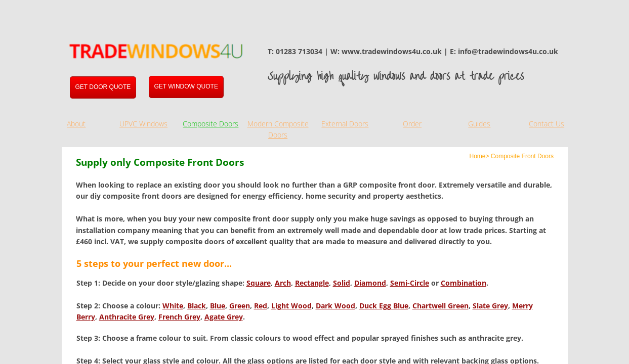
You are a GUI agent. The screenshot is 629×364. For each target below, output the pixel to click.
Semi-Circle (410, 283)
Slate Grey (490, 306)
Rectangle (312, 283)
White (173, 306)
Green (240, 306)
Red (261, 306)
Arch (283, 283)
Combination (464, 283)
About (76, 124)
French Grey (179, 317)
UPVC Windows (143, 124)
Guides (479, 124)
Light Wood (291, 306)
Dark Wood (336, 306)
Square (259, 283)
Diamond (370, 283)
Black (197, 306)
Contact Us (547, 124)
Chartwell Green (441, 306)
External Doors (345, 124)
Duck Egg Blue (384, 306)
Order (412, 124)
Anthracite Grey (127, 317)
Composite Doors (211, 124)
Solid (342, 283)
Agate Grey (224, 317)
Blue (218, 306)
